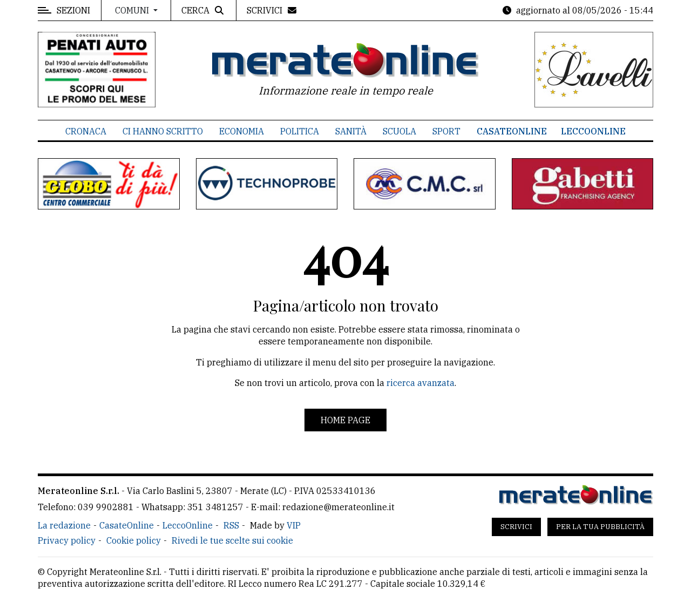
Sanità (351, 131)
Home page (345, 420)
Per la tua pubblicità (600, 527)
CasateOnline (512, 131)
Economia (242, 131)
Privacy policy (67, 540)
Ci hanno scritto (163, 131)
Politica (300, 131)
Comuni (133, 10)
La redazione (64, 525)
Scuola (399, 131)
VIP (294, 525)
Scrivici (516, 527)
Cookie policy (134, 540)
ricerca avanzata (421, 383)
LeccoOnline (593, 131)
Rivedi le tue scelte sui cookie (232, 540)
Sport (446, 131)
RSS (231, 525)
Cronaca (86, 131)
